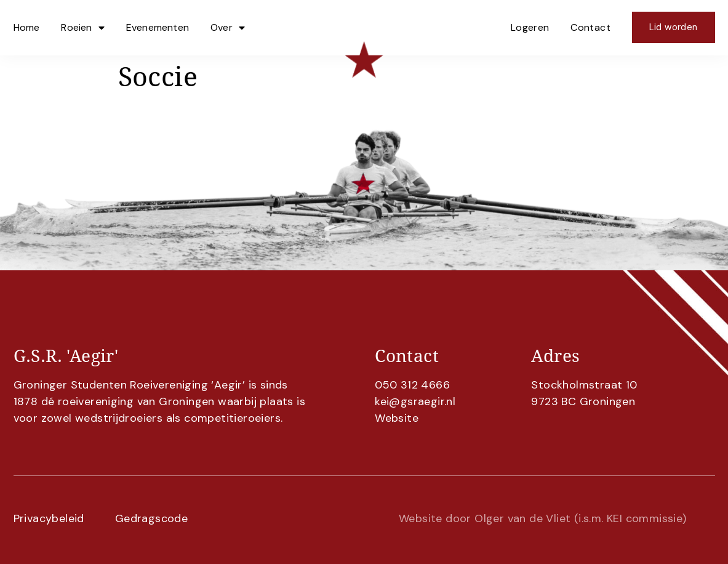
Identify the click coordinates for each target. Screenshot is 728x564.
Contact (590, 27)
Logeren (530, 27)
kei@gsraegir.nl (415, 401)
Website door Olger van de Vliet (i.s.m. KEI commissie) (543, 518)
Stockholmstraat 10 (584, 385)
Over (228, 28)
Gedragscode (151, 518)
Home (27, 27)
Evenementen (158, 27)
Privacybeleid (49, 518)
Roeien (82, 28)
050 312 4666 (412, 385)
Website (397, 418)
